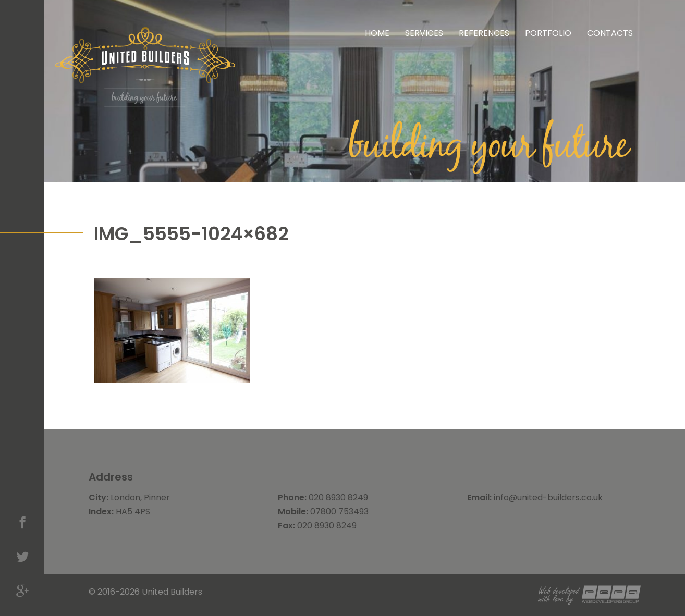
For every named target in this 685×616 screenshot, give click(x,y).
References (484, 33)
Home (377, 33)
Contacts (610, 33)
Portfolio (548, 33)
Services (424, 33)
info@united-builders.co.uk (548, 497)
